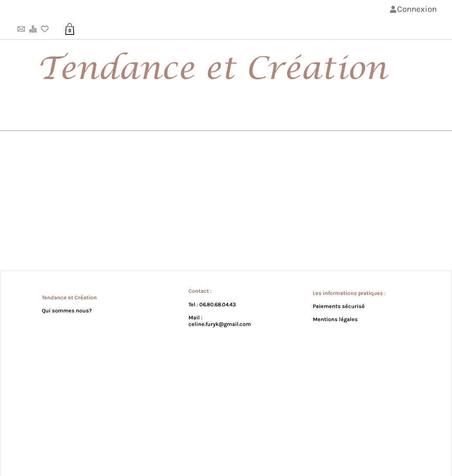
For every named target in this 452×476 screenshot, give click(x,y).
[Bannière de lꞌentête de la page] (226, 65)
